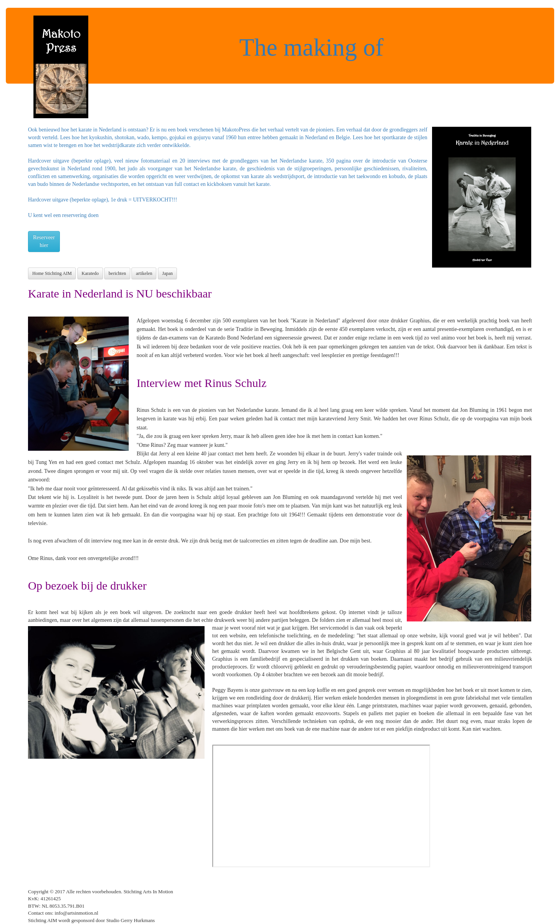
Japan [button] (167, 273)
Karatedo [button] (90, 273)
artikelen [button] (144, 273)
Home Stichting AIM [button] (52, 273)
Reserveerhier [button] (44, 241)
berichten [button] (117, 273)
